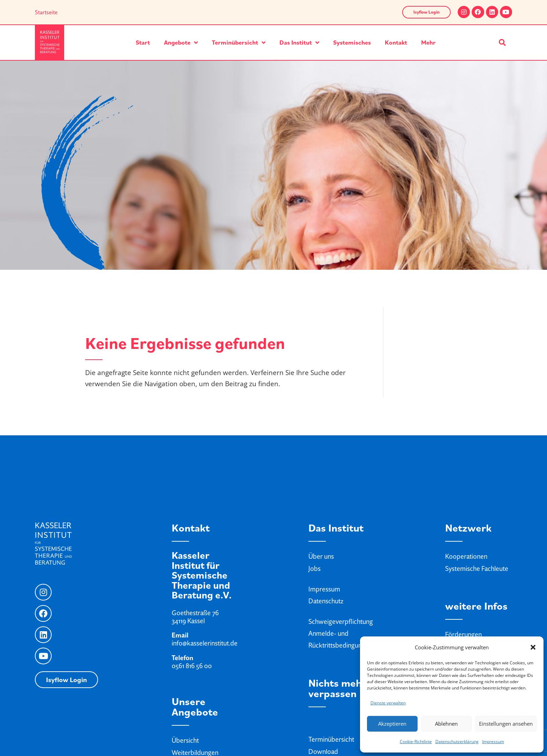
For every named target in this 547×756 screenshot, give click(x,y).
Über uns (321, 556)
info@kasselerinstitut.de (205, 643)
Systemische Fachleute (477, 568)
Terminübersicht (239, 43)
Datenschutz (326, 601)
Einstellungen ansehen (506, 724)
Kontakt (396, 42)
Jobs (314, 568)
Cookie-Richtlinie (416, 742)
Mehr (428, 42)
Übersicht (185, 740)
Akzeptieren (392, 724)
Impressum (493, 742)
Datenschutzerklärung (457, 742)
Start (143, 42)
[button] (533, 647)
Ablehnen (446, 724)
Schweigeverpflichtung (341, 621)
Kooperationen (466, 556)
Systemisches (352, 42)
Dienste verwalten (388, 703)
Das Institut (299, 43)
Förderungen (463, 634)
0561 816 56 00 (192, 666)
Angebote (181, 43)
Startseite (46, 12)
